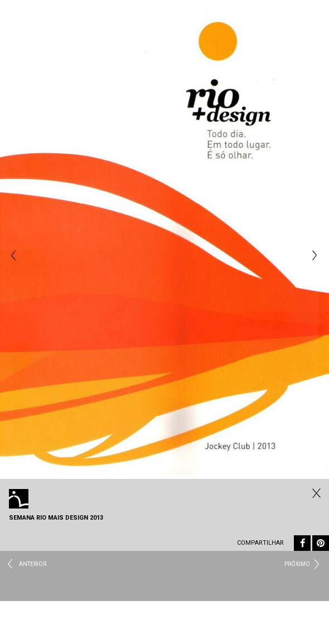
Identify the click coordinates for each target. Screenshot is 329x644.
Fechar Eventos (315, 493)
